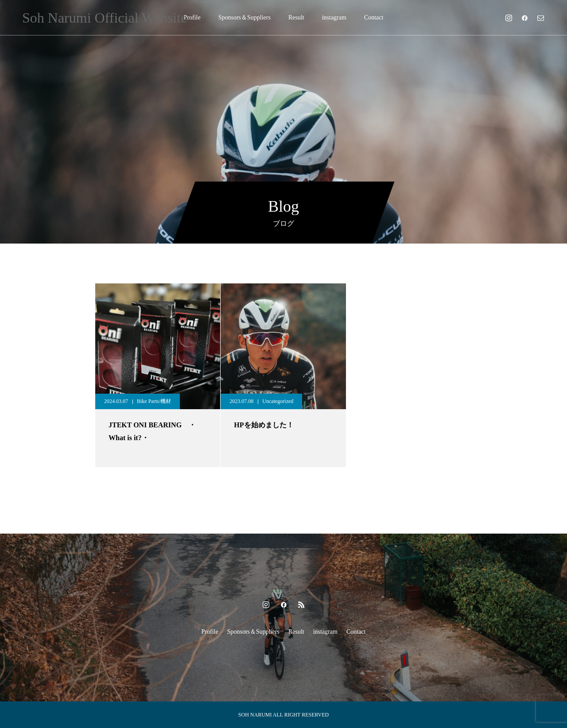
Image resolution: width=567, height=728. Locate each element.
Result (296, 17)
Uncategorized (278, 401)
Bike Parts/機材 (154, 401)
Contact (374, 17)
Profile (192, 17)
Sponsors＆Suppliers (245, 17)
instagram (334, 17)
